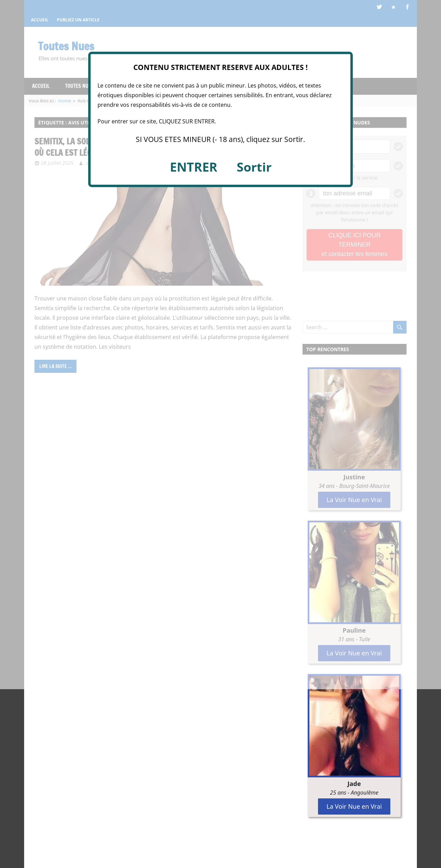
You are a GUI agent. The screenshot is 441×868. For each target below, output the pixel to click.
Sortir (254, 167)
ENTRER (194, 167)
